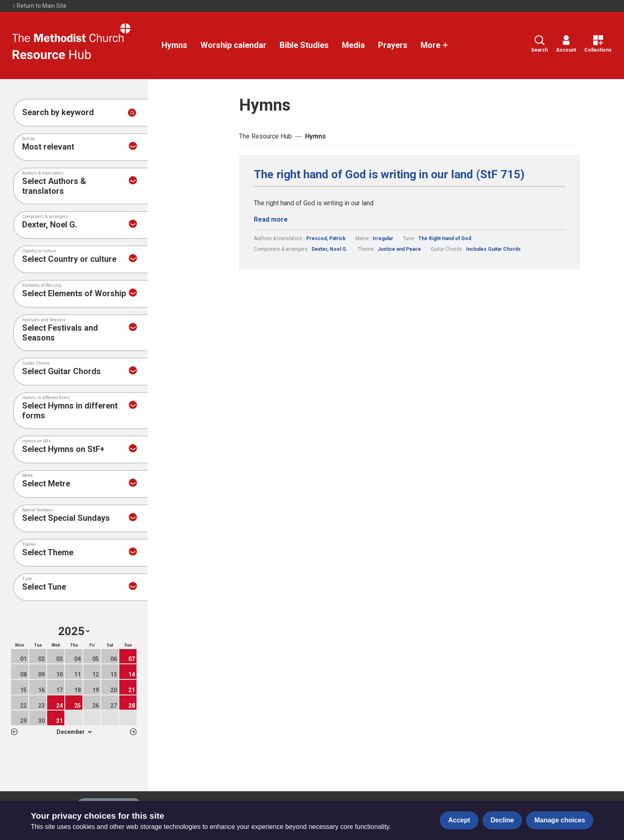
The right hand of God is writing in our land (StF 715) (389, 175)
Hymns (174, 45)
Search (539, 44)
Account (566, 44)
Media (353, 45)
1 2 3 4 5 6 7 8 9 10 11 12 (74, 732)
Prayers (393, 45)
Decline (502, 820)
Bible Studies (304, 45)
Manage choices (560, 820)
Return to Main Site (39, 6)
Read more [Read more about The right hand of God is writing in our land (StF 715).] (271, 219)
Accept (459, 820)
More (435, 45)
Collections (598, 44)
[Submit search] (132, 113)
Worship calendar (233, 45)
